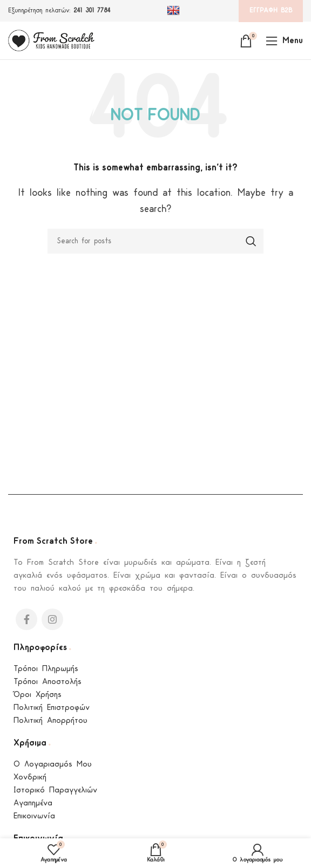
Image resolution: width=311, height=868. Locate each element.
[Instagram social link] (52, 619)
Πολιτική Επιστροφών (52, 708)
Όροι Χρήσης (38, 695)
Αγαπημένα (33, 804)
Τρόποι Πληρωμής (46, 669)
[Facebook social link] (26, 619)
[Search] (155, 241)
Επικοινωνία (34, 816)
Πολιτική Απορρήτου (50, 721)
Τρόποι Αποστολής (48, 682)
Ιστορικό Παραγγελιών (55, 791)
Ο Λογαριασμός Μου (53, 765)
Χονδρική (30, 778)
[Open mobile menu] (284, 40)
